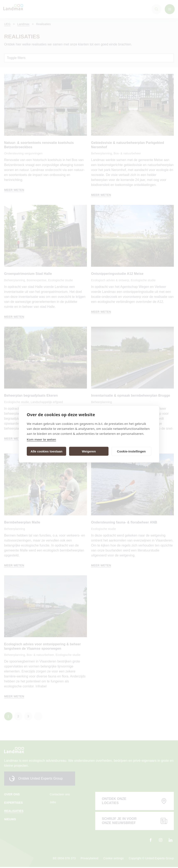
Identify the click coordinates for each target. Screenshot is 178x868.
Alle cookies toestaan (46, 451)
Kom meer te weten (41, 439)
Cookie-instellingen (131, 451)
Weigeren (89, 451)
